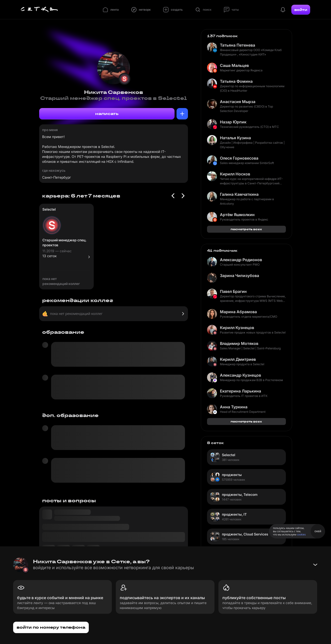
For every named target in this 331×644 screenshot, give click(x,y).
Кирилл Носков (235, 174)
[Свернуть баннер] (315, 565)
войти (301, 10)
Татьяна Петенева (238, 45)
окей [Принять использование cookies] (318, 531)
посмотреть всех (246, 229)
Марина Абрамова (238, 312)
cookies (301, 534)
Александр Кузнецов (241, 375)
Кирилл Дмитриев (238, 359)
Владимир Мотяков (239, 343)
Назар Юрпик (233, 122)
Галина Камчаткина (239, 194)
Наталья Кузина (235, 138)
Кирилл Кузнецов (237, 328)
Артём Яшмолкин (237, 215)
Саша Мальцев (234, 65)
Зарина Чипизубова (240, 276)
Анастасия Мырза (238, 102)
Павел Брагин (233, 291)
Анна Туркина (234, 407)
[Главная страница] (39, 10)
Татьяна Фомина (236, 81)
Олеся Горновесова (239, 158)
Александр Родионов (241, 260)
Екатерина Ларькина (241, 391)
